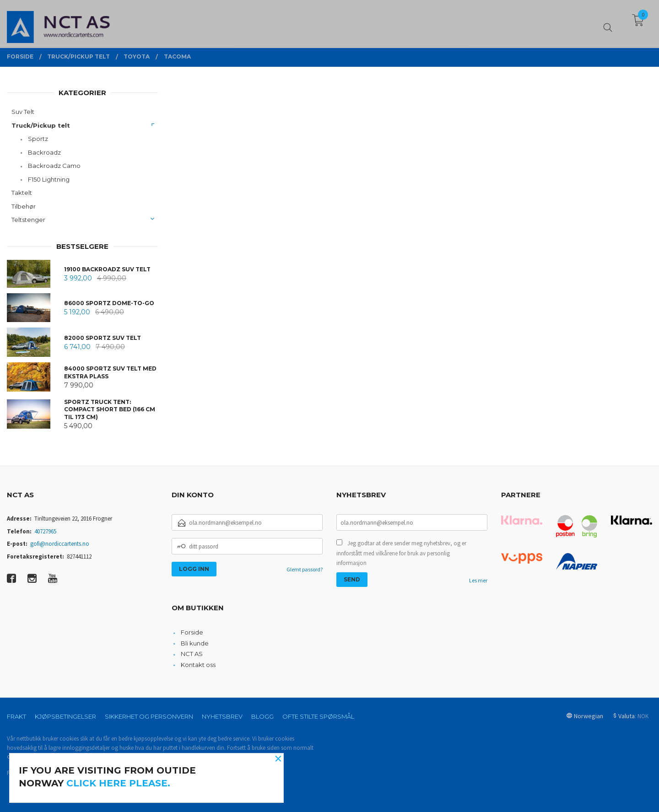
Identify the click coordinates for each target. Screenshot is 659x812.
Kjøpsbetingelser (65, 716)
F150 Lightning (49, 179)
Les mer (478, 580)
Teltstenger (28, 220)
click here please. (118, 783)
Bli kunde (195, 643)
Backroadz (44, 152)
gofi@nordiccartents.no (60, 544)
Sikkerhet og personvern (149, 716)
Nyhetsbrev (222, 716)
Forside (192, 632)
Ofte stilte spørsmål (318, 716)
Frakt (16, 716)
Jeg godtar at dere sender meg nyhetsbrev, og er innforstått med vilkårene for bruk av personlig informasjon (401, 553)
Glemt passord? (305, 569)
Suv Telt (23, 112)
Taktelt (22, 193)
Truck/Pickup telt (41, 125)
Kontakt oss (198, 665)
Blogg (262, 716)
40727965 (45, 531)
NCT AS (192, 654)
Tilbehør (24, 206)
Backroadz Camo (54, 166)
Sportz (38, 139)
